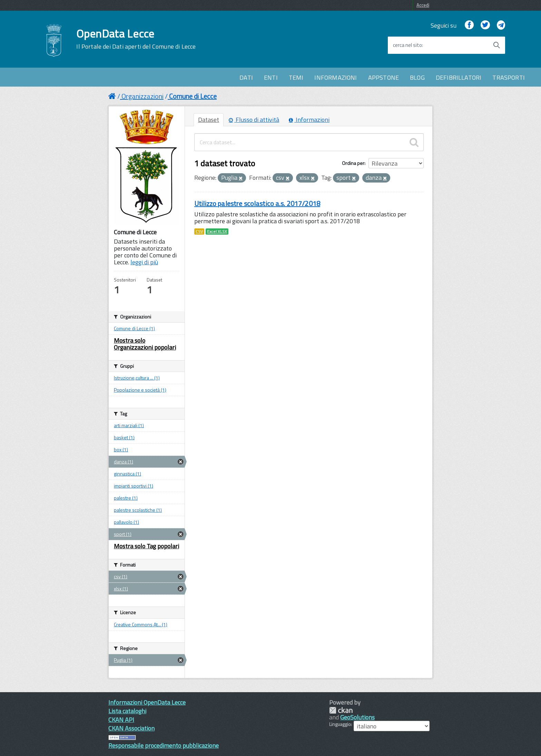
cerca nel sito (407, 45)
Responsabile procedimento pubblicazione (164, 745)
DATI (246, 77)
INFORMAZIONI (336, 77)
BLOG (417, 77)
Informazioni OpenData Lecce (147, 702)
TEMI (296, 77)
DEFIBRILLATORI (459, 77)
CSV (199, 232)
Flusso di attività (254, 120)
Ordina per (353, 163)
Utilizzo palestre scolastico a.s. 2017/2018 (257, 203)
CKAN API (121, 720)
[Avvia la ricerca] (496, 45)
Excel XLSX (217, 232)
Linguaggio (340, 724)
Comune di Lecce (193, 96)
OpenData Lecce (136, 39)
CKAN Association (131, 728)
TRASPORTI (509, 77)
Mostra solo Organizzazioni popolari (145, 344)
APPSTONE (383, 77)
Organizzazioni (142, 96)
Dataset (209, 120)
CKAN (341, 710)
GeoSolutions (357, 717)
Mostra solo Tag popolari (146, 546)
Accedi (423, 5)
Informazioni (309, 120)
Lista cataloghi (127, 711)
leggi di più (144, 262)
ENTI (271, 77)
